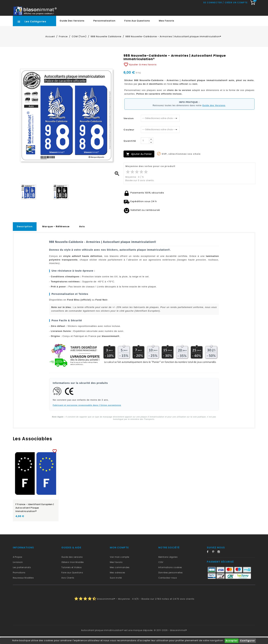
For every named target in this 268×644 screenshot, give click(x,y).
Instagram (220, 560)
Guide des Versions (72, 28)
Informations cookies (170, 575)
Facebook (209, 560)
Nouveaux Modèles (23, 585)
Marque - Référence (56, 234)
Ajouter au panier (139, 162)
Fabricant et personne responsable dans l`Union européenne (87, 413)
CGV (161, 570)
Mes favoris (166, 28)
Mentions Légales (168, 564)
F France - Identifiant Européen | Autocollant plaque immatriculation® (35, 515)
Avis (82, 234)
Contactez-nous (168, 585)
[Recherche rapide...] (122, 11)
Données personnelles (171, 580)
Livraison (18, 570)
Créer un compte (236, 18)
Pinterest (214, 560)
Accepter (232, 641)
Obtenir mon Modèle (73, 570)
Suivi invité (116, 585)
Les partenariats (22, 575)
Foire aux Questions (137, 28)
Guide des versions (72, 564)
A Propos (18, 564)
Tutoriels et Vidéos (72, 575)
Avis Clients (68, 585)
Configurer (248, 641)
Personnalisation (104, 28)
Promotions (19, 580)
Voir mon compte (120, 564)
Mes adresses (118, 580)
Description (25, 234)
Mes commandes (120, 575)
